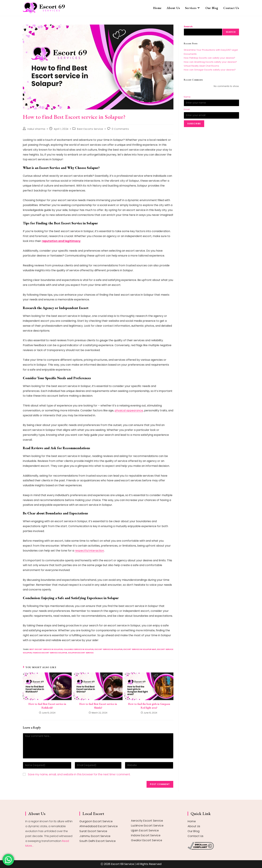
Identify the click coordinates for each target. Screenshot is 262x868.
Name (187, 97)
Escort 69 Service (123, 864)
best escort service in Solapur (46, 649)
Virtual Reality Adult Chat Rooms (201, 66)
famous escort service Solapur (50, 653)
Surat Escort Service (93, 831)
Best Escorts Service (90, 129)
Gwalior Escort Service (147, 840)
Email (187, 109)
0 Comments (120, 129)
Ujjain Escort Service (145, 830)
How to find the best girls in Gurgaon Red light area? (149, 706)
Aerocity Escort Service (147, 821)
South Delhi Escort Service (98, 841)
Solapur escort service (81, 653)
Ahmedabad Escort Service (99, 826)
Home (192, 821)
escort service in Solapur (108, 649)
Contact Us (196, 836)
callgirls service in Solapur (79, 649)
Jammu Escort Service (95, 836)
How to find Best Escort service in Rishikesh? (47, 706)
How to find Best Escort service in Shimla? (98, 706)
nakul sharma (36, 129)
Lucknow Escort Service (147, 826)
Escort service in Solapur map (140, 649)
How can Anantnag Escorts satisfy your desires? (210, 62)
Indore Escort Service (146, 835)
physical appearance (129, 410)
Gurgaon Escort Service (96, 821)
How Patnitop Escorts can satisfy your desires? (209, 58)
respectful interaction (89, 551)
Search (188, 27)
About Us (194, 826)
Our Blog (194, 831)
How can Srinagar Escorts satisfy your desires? (210, 70)
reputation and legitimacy (61, 241)
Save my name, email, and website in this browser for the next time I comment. (79, 774)
